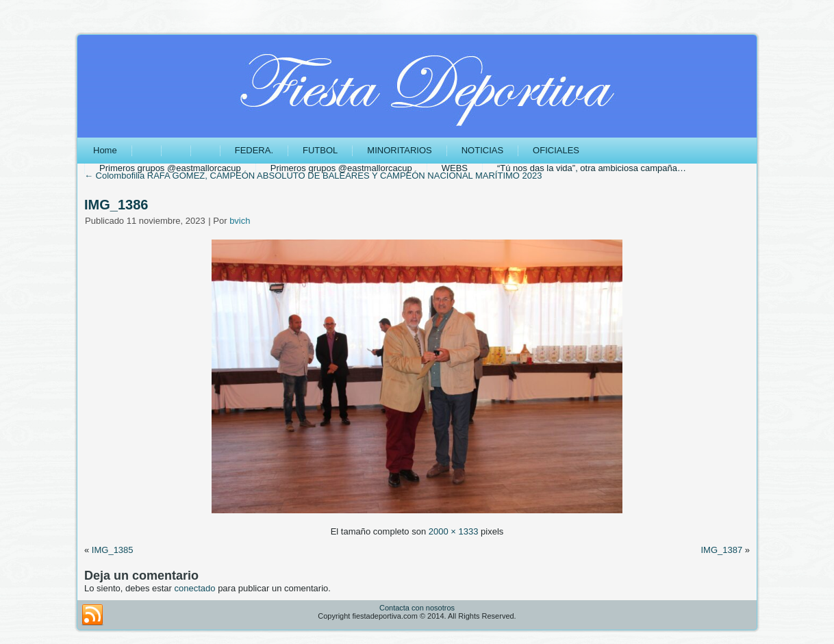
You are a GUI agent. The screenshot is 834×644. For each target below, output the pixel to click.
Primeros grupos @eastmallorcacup (170, 168)
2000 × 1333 (454, 531)
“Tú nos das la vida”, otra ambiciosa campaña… (592, 168)
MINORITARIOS (399, 150)
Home (105, 150)
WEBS (455, 168)
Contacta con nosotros (417, 608)
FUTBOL (320, 150)
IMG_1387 (721, 550)
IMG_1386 (116, 205)
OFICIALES (556, 150)
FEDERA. (254, 150)
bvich (240, 221)
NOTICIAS (482, 150)
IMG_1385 (113, 550)
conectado (195, 588)
